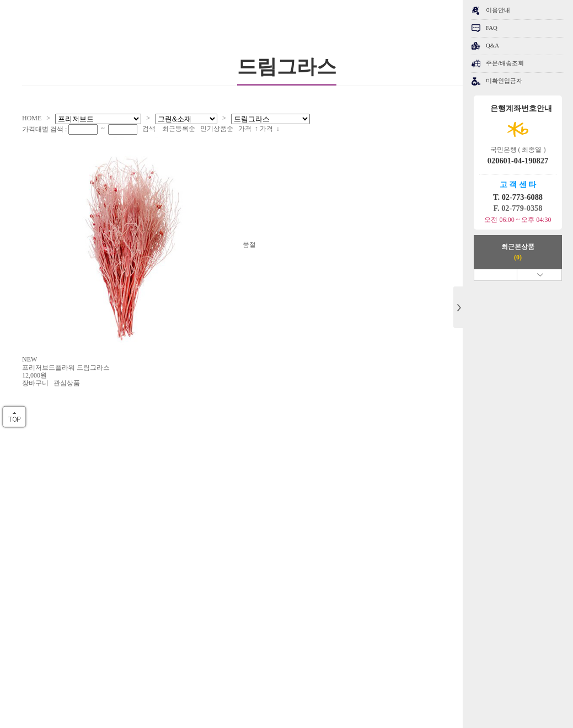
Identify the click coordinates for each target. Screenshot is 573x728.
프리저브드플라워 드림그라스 (66, 368)
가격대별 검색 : (45, 129)
